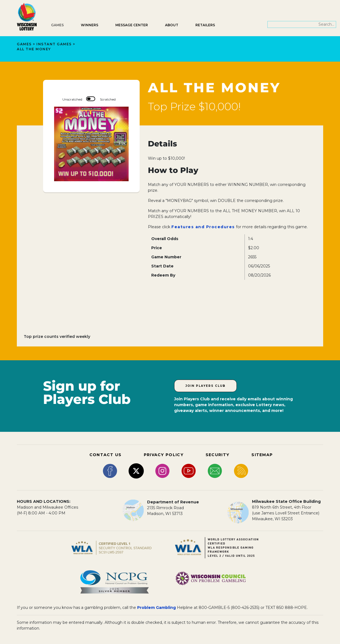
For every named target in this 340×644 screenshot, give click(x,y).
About (172, 25)
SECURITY (217, 455)
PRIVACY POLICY (164, 455)
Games (57, 25)
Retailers (205, 25)
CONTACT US (106, 455)
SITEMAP (262, 455)
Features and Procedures (203, 227)
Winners (90, 25)
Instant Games (54, 44)
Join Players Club (205, 386)
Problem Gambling (156, 608)
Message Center (132, 25)
